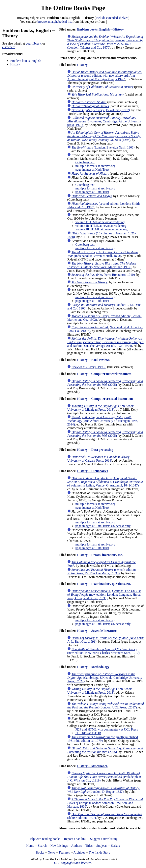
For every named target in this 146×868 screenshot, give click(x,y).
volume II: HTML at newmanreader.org (101, 226)
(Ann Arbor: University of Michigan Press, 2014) (103, 421)
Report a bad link (75, 839)
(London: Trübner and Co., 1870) (105, 42)
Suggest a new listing (104, 839)
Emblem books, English (26, 61)
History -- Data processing (95, 450)
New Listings (59, 846)
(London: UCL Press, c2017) (106, 706)
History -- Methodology (93, 667)
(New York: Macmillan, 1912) (102, 265)
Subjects (102, 846)
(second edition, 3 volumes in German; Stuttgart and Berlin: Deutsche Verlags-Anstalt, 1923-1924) (105, 342)
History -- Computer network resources (104, 374)
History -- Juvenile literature (97, 631)
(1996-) (89, 367)
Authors (77, 846)
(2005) (105, 383)
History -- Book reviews (93, 360)
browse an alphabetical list (55, 22)
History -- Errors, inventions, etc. (100, 555)
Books (40, 852)
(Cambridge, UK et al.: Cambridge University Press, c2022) (105, 678)
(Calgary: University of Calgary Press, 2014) (99, 459)
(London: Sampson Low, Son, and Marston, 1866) (105, 803)
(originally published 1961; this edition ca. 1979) (103, 739)
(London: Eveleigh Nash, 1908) (103, 147)
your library (33, 43)
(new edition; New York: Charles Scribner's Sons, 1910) (103, 651)
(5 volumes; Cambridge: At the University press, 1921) (104, 121)
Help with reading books (44, 839)
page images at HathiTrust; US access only (103, 526)
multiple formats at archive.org (95, 166)
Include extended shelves (112, 18)
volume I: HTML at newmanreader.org (100, 222)
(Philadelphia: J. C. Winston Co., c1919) (104, 777)
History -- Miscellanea (92, 766)
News (51, 852)
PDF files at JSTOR (88, 733)
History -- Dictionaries (93, 471)
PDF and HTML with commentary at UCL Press (107, 729)
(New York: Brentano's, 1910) (103, 275)
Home (30, 846)
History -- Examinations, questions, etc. (104, 584)
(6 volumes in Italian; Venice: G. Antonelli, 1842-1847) (105, 482)
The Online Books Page (73, 8)
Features (64, 852)
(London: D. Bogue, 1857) (104, 790)
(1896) (104, 136)
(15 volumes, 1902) (101, 110)
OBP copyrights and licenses (73, 863)
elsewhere (9, 47)
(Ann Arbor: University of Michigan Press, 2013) (101, 408)
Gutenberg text (85, 162)
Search (42, 846)
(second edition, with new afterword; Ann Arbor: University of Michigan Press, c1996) (105, 76)
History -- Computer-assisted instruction (105, 399)
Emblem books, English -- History (100, 29)
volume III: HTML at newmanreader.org (101, 229)
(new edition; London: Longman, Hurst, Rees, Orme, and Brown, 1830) (104, 595)
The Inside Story (100, 852)
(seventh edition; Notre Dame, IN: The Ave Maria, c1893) (101, 571)
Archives (79, 852)
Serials (115, 846)
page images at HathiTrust (92, 169)
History (15, 64)
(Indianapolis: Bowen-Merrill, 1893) (103, 254)
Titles (89, 846)
